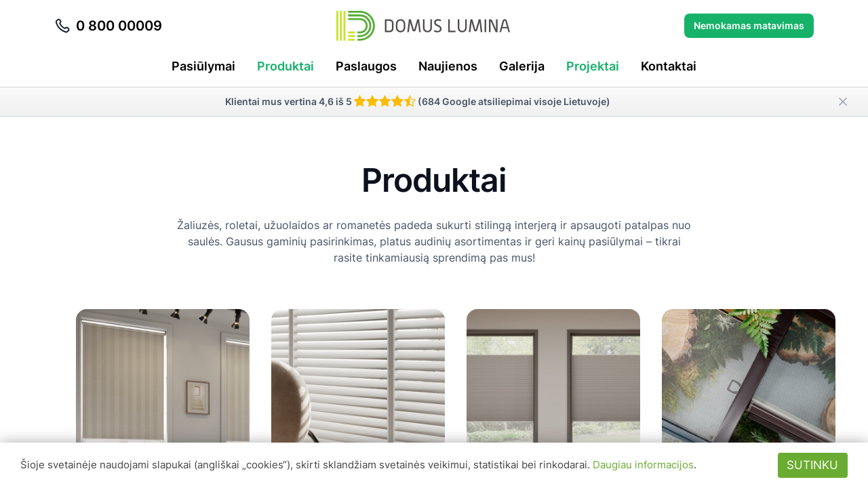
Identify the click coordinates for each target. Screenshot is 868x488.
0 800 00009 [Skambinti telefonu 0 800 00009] (108, 26)
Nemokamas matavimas (749, 25)
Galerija (522, 66)
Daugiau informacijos (643, 465)
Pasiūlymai (203, 66)
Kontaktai (669, 66)
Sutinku (812, 465)
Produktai (285, 66)
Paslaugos (366, 66)
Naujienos (448, 66)
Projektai (593, 66)
